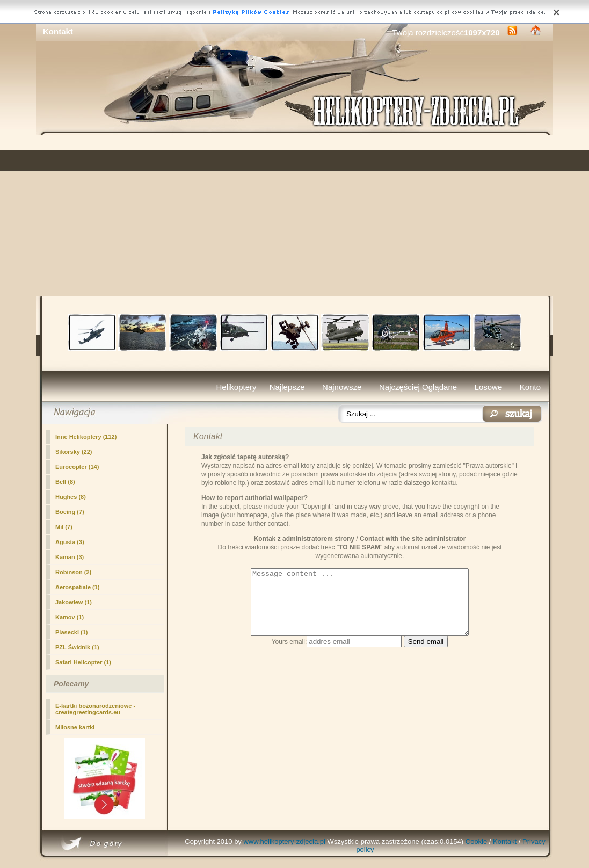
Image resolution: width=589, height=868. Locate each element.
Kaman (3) (70, 557)
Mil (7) (64, 527)
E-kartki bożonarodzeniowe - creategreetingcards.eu (95, 709)
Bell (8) (65, 482)
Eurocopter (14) (77, 467)
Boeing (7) (70, 512)
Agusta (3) (70, 542)
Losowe (489, 387)
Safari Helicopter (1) (83, 662)
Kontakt (505, 841)
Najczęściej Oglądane (418, 387)
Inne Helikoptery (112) (86, 437)
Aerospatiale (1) (78, 587)
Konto (530, 387)
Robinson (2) (73, 572)
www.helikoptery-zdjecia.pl (284, 841)
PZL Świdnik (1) (77, 647)
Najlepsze (287, 387)
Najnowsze (342, 387)
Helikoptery (237, 387)
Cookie (476, 841)
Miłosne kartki (75, 727)
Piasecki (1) (72, 632)
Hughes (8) (71, 497)
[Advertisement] (294, 215)
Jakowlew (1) (74, 602)
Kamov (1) (70, 617)
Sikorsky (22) (74, 452)
